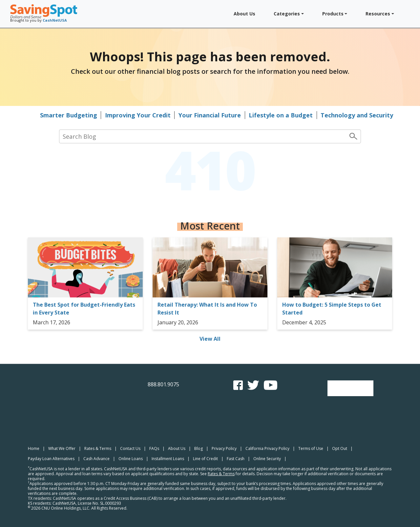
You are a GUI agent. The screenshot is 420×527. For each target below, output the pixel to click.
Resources (378, 14)
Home (34, 448)
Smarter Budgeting (69, 115)
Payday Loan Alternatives (51, 459)
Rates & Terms (98, 448)
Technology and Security (357, 115)
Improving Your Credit (138, 115)
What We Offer (62, 448)
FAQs (154, 448)
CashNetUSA (55, 20)
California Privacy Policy (267, 448)
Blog (199, 448)
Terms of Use (311, 448)
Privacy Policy (224, 448)
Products (333, 14)
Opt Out (340, 448)
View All (210, 339)
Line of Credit (205, 459)
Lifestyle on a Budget (281, 115)
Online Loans (131, 459)
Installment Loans (168, 459)
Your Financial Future (210, 115)
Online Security (267, 459)
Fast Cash (236, 459)
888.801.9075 (163, 384)
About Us (244, 14)
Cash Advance (96, 459)
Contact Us (130, 448)
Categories (287, 14)
